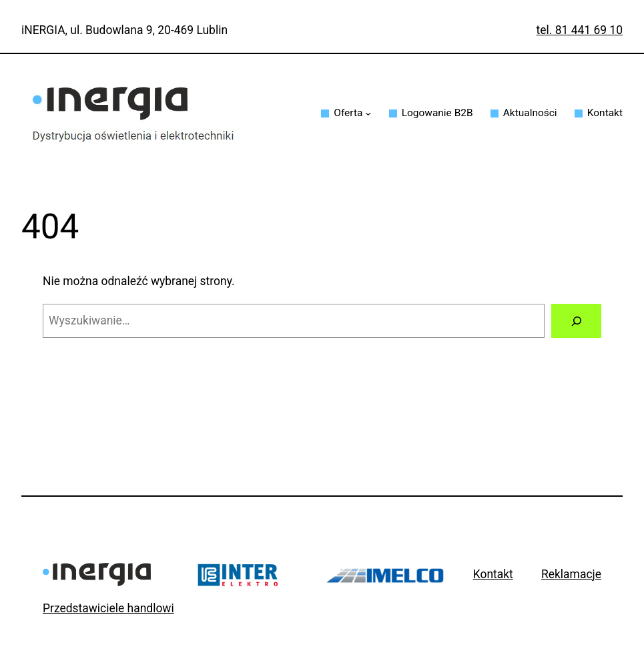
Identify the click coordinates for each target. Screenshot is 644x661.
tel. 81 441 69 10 (580, 30)
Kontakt (493, 574)
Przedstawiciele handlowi (108, 608)
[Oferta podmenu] (368, 113)
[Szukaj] (576, 321)
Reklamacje (571, 574)
